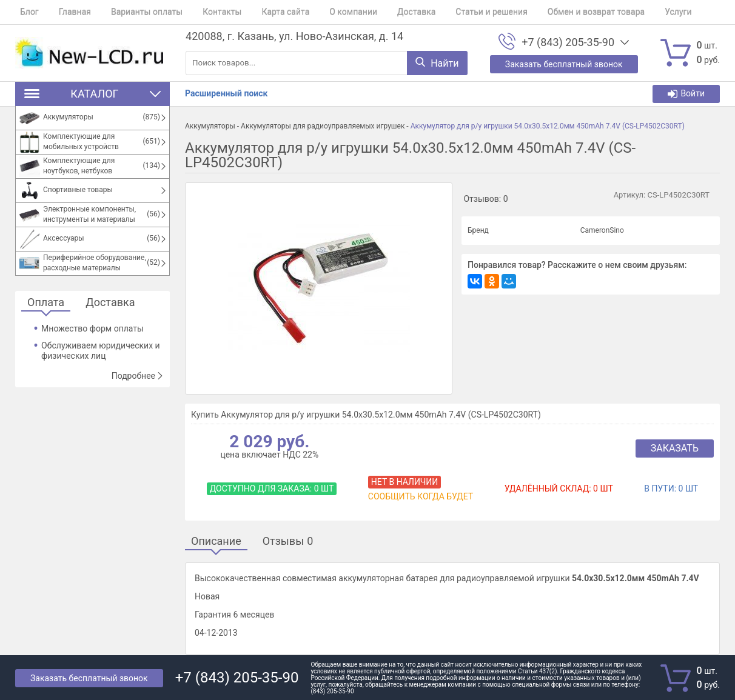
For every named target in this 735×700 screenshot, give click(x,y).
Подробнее (138, 376)
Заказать (675, 448)
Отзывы (288, 542)
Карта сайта (262, 12)
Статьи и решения (453, 12)
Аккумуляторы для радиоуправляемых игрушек (323, 126)
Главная (65, 12)
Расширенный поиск (226, 93)
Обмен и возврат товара (552, 12)
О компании (325, 12)
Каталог (92, 94)
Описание (216, 542)
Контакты (203, 12)
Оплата (46, 303)
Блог (25, 12)
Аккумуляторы (210, 126)
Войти (686, 94)
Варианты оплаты (132, 12)
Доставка (382, 12)
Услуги (630, 12)
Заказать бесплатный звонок (89, 678)
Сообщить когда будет (421, 496)
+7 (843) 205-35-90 (568, 42)
